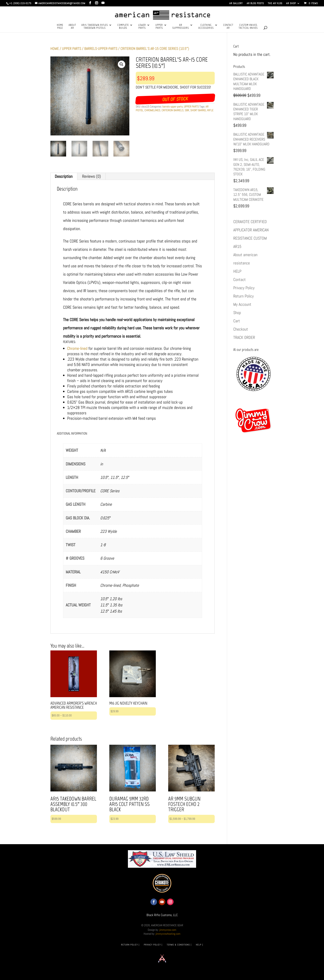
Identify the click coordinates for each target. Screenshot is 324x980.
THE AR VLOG (275, 4)
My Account (242, 304)
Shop (237, 313)
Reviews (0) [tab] (91, 176)
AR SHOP (291, 4)
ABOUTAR (72, 26)
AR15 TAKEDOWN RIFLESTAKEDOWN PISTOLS (95, 26)
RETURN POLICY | (130, 945)
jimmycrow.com (168, 930)
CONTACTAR (228, 26)
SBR (187, 110)
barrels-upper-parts (101, 48)
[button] (121, 64)
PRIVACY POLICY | (153, 945)
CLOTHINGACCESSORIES (206, 26)
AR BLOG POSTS (255, 4)
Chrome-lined (77, 348)
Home (55, 48)
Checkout (241, 329)
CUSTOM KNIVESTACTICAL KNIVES (248, 26)
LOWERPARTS (142, 26)
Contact (239, 280)
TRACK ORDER (244, 337)
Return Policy (244, 296)
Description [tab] (64, 176)
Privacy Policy (244, 288)
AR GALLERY (236, 4)
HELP (237, 271)
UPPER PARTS (72, 48)
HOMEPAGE (60, 26)
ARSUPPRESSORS (181, 26)
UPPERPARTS (159, 26)
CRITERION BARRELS (173, 110)
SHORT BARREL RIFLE (202, 110)
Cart (237, 321)
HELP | (199, 945)
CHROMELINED (152, 110)
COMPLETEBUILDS (123, 26)
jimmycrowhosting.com (168, 934)
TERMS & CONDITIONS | (179, 945)
